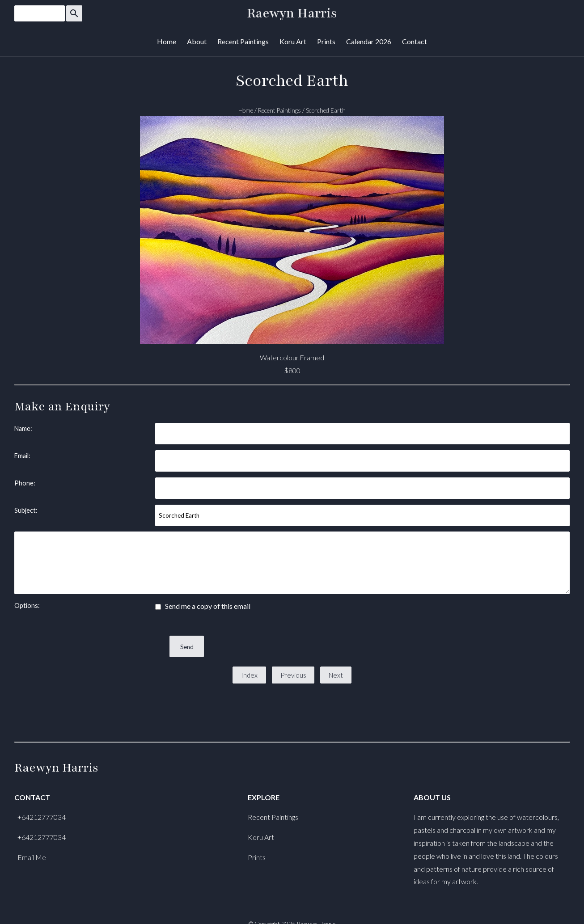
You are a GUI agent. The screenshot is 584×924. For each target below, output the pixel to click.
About (197, 41)
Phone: (25, 483)
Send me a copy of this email (203, 606)
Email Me (32, 857)
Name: (23, 428)
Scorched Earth (326, 110)
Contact (415, 41)
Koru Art (293, 41)
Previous (293, 675)
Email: (22, 456)
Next (336, 675)
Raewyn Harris (292, 13)
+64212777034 (42, 817)
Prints (326, 41)
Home (167, 41)
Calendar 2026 (369, 41)
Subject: (26, 510)
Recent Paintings (243, 41)
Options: (27, 605)
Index (249, 675)
